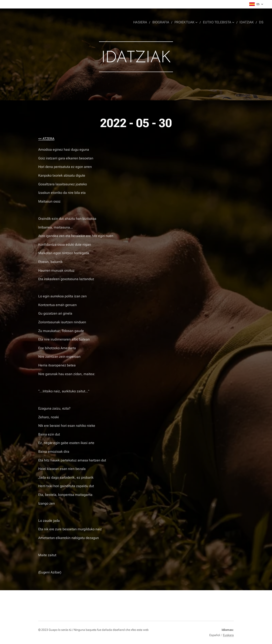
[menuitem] (144, 22)
